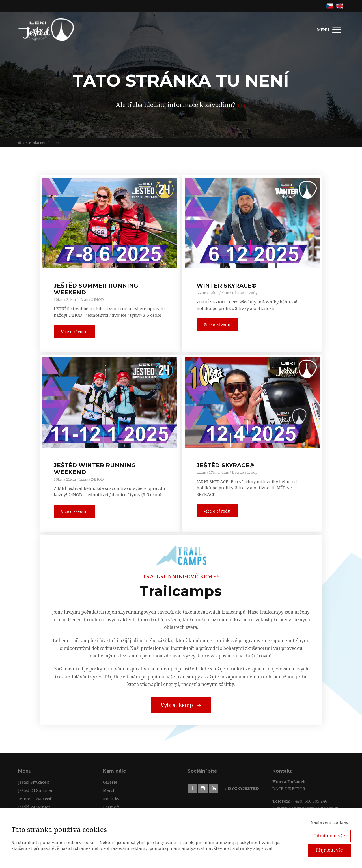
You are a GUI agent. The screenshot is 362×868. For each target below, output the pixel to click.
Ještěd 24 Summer (35, 790)
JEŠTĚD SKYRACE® (225, 465)
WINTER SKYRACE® (226, 286)
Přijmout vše (329, 850)
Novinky (111, 799)
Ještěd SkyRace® (34, 782)
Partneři (111, 807)
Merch (109, 790)
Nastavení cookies (329, 822)
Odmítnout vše (329, 836)
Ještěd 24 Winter (34, 807)
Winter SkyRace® (35, 799)
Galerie (110, 782)
